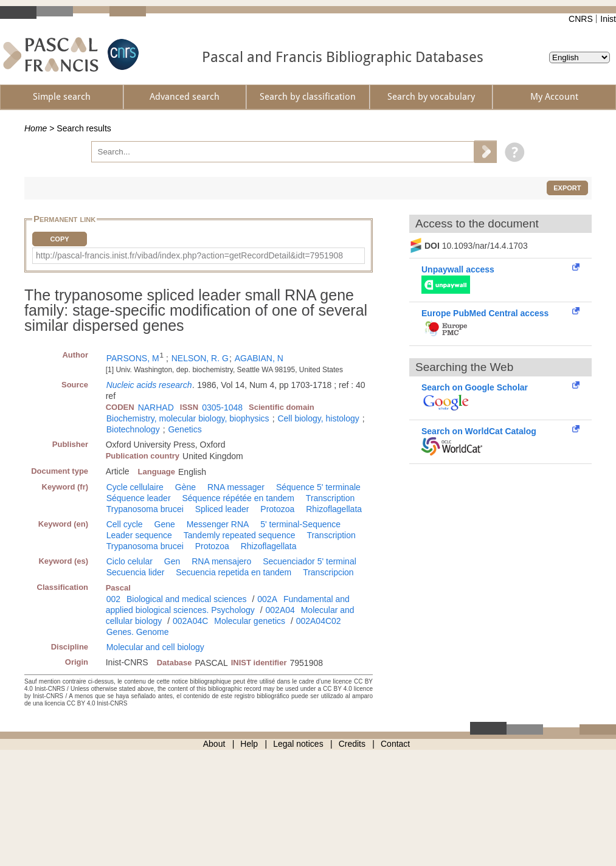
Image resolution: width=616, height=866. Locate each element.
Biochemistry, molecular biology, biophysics (188, 418)
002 (113, 599)
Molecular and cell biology (155, 647)
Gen (172, 561)
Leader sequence (139, 535)
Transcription (330, 498)
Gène (185, 487)
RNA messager (236, 487)
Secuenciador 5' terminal (310, 561)
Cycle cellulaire (135, 487)
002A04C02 (319, 621)
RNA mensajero (221, 561)
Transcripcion (328, 572)
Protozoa (277, 509)
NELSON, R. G (200, 358)
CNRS (581, 19)
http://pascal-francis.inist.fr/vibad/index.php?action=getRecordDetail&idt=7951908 (189, 255)
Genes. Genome (138, 632)
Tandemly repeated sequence (240, 535)
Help (249, 744)
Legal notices (298, 744)
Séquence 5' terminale (318, 487)
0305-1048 (222, 407)
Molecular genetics (250, 621)
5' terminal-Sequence (300, 524)
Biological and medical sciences (187, 599)
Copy (59, 239)
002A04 (280, 610)
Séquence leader (139, 498)
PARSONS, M (133, 358)
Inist (608, 19)
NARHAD (156, 407)
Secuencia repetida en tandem (234, 572)
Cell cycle (125, 524)
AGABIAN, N (259, 358)
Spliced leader (222, 509)
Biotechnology (133, 429)
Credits (352, 744)
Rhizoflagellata (334, 509)
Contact (395, 744)
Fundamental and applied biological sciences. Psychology (228, 604)
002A (267, 599)
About (214, 744)
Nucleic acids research (149, 385)
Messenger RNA (218, 524)
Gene (165, 524)
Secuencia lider (136, 572)
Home (36, 128)
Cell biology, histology (318, 418)
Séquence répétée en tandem (238, 498)
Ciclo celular (130, 561)
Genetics (185, 429)
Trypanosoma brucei (145, 509)
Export (567, 188)
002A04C (190, 621)
